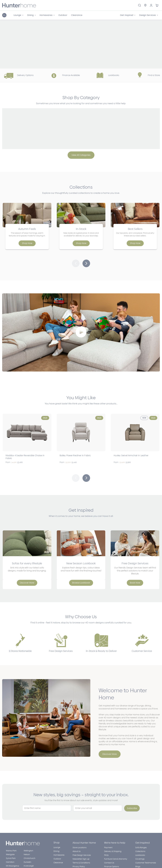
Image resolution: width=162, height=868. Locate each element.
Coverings (140, 859)
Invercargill (29, 866)
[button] (76, 263)
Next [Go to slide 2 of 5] (86, 478)
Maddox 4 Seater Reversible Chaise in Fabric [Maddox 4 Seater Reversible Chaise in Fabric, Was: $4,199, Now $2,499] (25, 457)
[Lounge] (18, 15)
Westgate (10, 854)
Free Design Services (82, 855)
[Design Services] (149, 15)
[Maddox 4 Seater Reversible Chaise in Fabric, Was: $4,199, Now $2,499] (27, 432)
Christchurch (30, 858)
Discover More (110, 754)
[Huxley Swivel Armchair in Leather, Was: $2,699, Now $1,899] (135, 432)
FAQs (106, 855)
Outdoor (63, 15)
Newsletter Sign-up (81, 859)
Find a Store (146, 75)
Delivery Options (18, 75)
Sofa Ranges (141, 848)
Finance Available (64, 75)
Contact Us (109, 863)
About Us (77, 851)
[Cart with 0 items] (157, 5)
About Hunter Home (84, 843)
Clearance (77, 15)
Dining (56, 851)
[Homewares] (47, 15)
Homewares (59, 855)
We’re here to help (115, 843)
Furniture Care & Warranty (116, 859)
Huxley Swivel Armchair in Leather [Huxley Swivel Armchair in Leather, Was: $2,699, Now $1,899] (131, 455)
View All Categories (81, 155)
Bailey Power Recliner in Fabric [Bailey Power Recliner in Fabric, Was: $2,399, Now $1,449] (75, 455)
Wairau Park (11, 851)
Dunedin (27, 862)
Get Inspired (142, 843)
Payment (108, 848)
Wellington (28, 851)
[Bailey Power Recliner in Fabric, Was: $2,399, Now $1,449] (81, 432)
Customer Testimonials (146, 863)
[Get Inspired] (128, 15)
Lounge (57, 847)
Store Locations (80, 848)
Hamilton (10, 862)
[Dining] (31, 15)
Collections (140, 851)
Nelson (27, 854)
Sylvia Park (11, 858)
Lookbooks (106, 75)
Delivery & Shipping (113, 851)
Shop (57, 843)
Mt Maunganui (12, 866)
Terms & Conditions (81, 863)
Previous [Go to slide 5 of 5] (76, 478)
